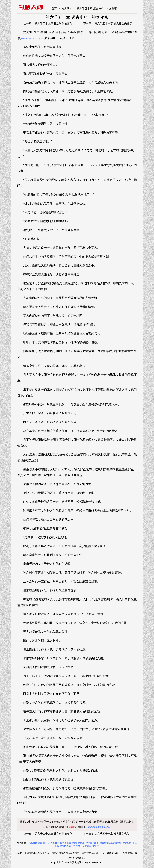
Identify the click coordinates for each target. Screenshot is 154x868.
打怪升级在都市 (84, 846)
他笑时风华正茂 (67, 846)
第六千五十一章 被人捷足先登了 (113, 24)
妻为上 (81, 843)
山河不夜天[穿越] (68, 843)
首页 (54, 8)
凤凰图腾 (33, 843)
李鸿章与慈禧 (92, 843)
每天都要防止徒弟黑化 (110, 843)
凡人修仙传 (54, 843)
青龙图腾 (127, 843)
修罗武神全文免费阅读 (84, 822)
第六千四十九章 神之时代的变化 (53, 24)
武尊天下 (43, 843)
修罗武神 (67, 8)
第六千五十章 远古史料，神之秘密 (97, 8)
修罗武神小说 (28, 822)
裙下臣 (96, 846)
